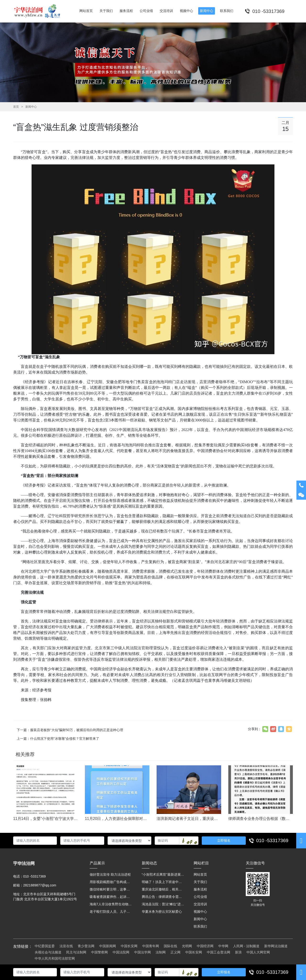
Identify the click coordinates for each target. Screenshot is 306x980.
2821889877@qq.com (40, 885)
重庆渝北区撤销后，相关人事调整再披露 (163, 889)
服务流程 (200, 889)
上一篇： (58, 739)
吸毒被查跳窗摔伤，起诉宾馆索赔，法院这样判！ (111, 897)
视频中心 (200, 912)
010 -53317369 (272, 840)
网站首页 (200, 874)
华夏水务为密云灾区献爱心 (162, 912)
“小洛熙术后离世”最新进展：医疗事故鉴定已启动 (163, 874)
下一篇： (70, 730)
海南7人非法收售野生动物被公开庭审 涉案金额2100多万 (111, 904)
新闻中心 (31, 107)
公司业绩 (200, 897)
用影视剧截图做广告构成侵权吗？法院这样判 (111, 882)
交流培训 (200, 904)
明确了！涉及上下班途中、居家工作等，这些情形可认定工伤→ (163, 882)
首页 (16, 107)
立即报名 (224, 840)
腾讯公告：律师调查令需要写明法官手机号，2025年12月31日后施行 (163, 897)
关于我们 (200, 882)
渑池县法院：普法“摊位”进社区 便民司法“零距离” (163, 904)
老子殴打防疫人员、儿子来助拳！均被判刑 (111, 912)
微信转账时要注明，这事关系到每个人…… (111, 889)
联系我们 (200, 926)
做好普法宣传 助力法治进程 (110, 874)
